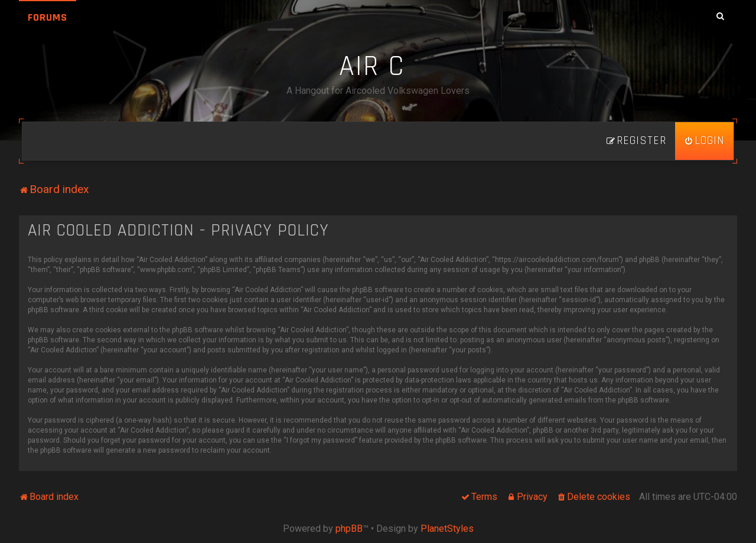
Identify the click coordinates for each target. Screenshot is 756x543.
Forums (48, 17)
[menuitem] (704, 141)
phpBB (349, 529)
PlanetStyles (447, 529)
